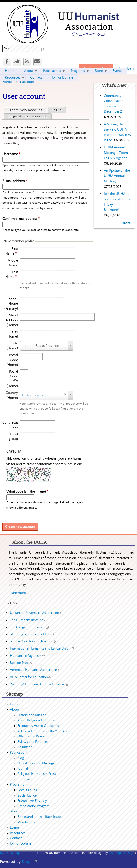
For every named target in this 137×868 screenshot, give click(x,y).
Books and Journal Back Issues (40, 817)
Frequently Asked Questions (38, 726)
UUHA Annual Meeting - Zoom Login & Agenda (116, 153)
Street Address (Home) (12, 320)
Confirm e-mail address (21, 219)
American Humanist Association (35, 670)
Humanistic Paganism (27, 656)
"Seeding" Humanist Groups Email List (39, 684)
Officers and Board (31, 736)
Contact (36, 78)
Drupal (29, 862)
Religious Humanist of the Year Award (45, 731)
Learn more (17, 593)
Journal (23, 769)
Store (99, 71)
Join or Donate (62, 78)
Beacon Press (21, 663)
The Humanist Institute (28, 620)
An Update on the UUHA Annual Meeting (117, 176)
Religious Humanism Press (37, 774)
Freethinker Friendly (32, 801)
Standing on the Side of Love (32, 634)
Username (11, 154)
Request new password (28, 116)
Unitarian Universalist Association (36, 613)
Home (7, 82)
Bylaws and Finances (33, 742)
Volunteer (25, 747)
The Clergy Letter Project (29, 627)
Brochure (24, 779)
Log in (57, 110)
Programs (78, 71)
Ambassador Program (33, 806)
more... (127, 223)
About (29, 71)
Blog (21, 758)
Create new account (27, 110)
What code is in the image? (27, 492)
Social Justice (27, 796)
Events (118, 71)
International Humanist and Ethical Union (42, 649)
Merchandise (27, 822)
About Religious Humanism (37, 720)
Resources (13, 78)
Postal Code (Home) (12, 360)
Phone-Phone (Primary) (11, 304)
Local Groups (27, 790)
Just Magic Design (123, 853)
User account (24, 82)
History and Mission (32, 715)
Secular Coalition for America (33, 641)
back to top (10, 853)
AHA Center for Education (30, 677)
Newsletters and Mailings (36, 763)
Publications (52, 71)
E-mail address (15, 181)
